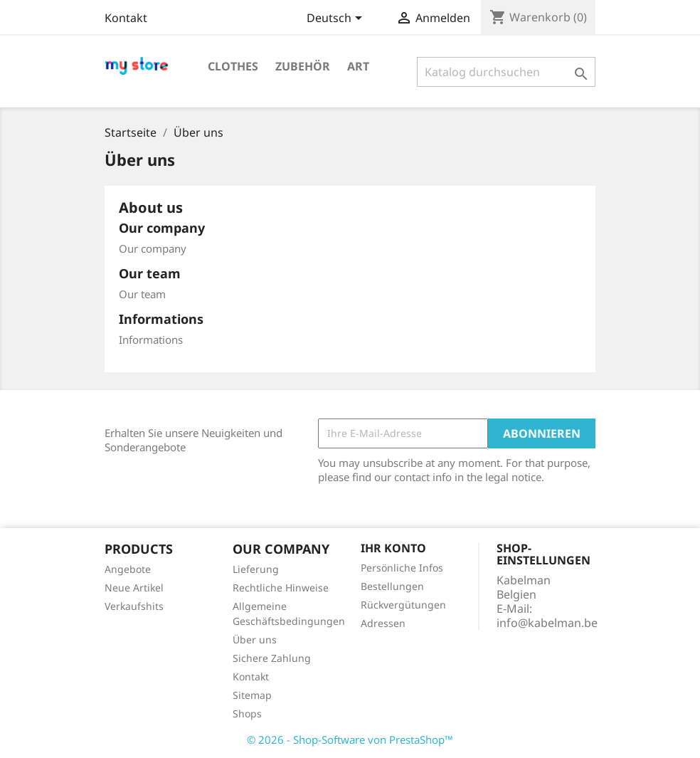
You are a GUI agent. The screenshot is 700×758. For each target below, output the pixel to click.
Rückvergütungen (403, 605)
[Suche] (506, 72)
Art (358, 66)
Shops (247, 714)
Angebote (128, 569)
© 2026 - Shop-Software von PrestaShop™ (350, 739)
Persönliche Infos (402, 568)
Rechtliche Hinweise (281, 588)
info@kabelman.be (547, 623)
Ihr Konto (393, 548)
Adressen (383, 623)
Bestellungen (392, 586)
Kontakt (126, 18)
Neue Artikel (134, 588)
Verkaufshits (134, 606)
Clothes (233, 66)
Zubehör (303, 66)
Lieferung (256, 569)
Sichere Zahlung (272, 658)
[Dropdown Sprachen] (337, 19)
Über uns (255, 639)
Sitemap (252, 695)
